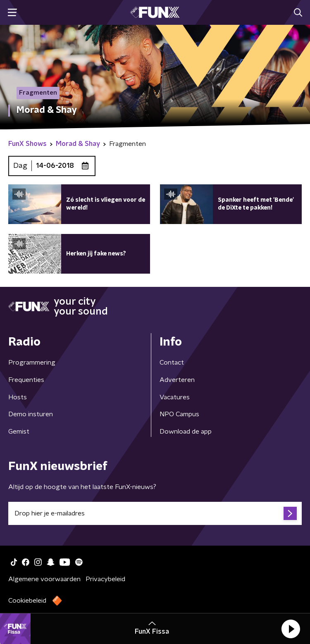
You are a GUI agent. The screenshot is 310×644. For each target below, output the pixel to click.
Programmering (32, 363)
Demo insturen (31, 414)
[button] (291, 629)
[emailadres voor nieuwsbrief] (155, 513)
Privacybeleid (105, 579)
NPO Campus (179, 414)
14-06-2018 (55, 166)
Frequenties (26, 380)
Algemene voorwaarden (44, 579)
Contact (172, 363)
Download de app (186, 432)
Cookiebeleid (27, 601)
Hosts (18, 397)
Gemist (19, 432)
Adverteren (177, 380)
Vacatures (175, 397)
